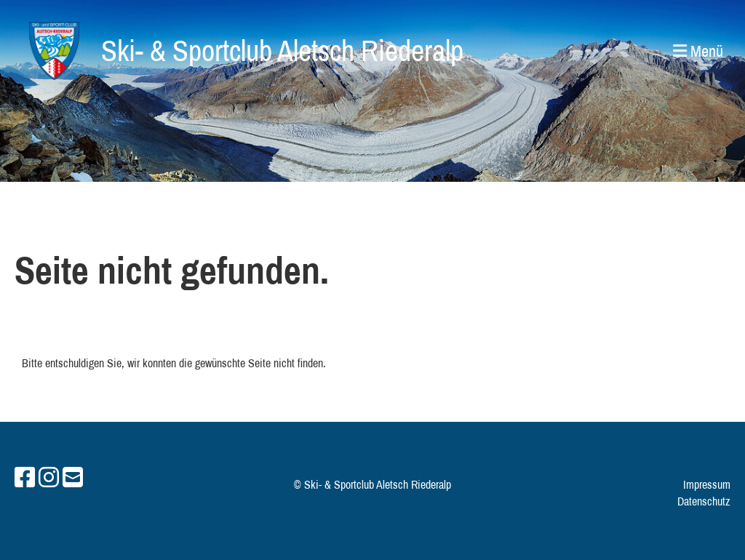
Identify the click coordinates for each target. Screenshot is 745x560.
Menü (698, 51)
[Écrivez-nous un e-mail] (73, 477)
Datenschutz (704, 501)
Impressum (707, 484)
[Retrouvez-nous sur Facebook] (25, 477)
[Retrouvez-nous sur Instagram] (49, 477)
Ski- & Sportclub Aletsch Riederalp (282, 51)
